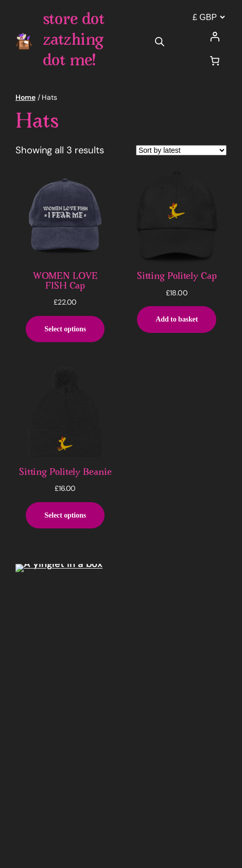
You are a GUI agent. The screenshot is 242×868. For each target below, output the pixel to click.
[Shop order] (181, 150)
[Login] (215, 37)
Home (25, 97)
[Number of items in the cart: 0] (215, 60)
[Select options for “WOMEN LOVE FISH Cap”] (65, 329)
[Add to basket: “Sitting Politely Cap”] (177, 320)
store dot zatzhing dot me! (74, 41)
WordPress (83, 847)
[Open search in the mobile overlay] (160, 41)
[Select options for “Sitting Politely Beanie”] (65, 516)
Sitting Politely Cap (177, 277)
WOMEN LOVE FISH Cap (65, 281)
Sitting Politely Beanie (65, 473)
